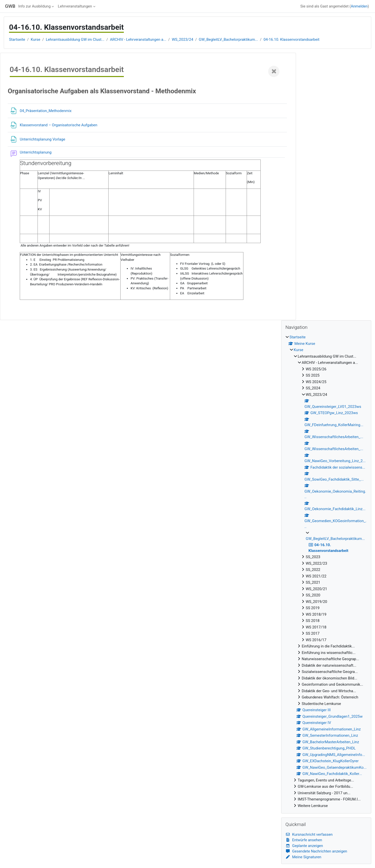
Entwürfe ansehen (304, 840)
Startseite (17, 40)
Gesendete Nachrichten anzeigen (316, 851)
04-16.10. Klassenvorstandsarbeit (291, 40)
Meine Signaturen (303, 857)
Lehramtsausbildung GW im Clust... (75, 40)
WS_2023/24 (183, 40)
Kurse (36, 40)
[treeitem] (326, 571)
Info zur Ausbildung (34, 6)
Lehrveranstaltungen (75, 6)
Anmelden (359, 6)
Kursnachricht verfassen (309, 834)
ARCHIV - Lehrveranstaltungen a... (138, 40)
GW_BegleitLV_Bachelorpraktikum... (229, 40)
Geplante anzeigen (304, 846)
